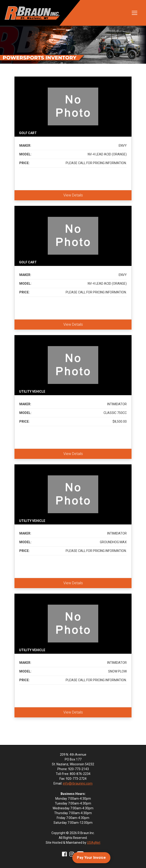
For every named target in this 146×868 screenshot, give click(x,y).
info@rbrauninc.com (78, 783)
